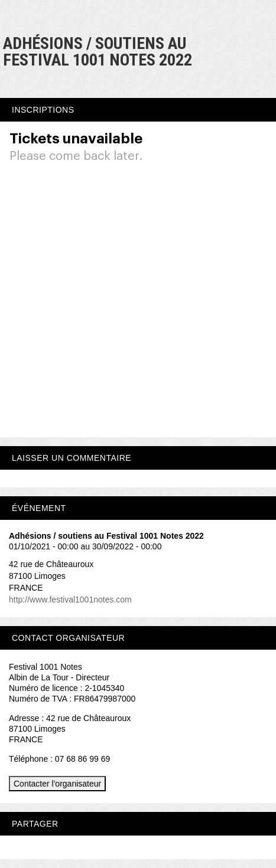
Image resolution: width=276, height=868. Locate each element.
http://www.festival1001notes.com (70, 600)
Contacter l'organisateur (57, 784)
